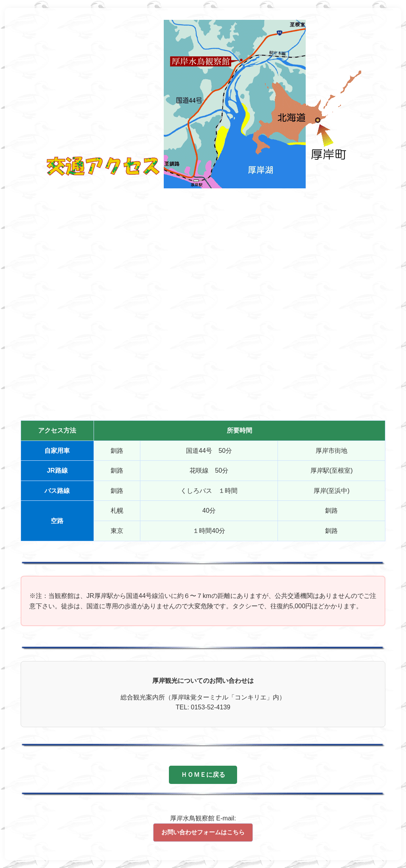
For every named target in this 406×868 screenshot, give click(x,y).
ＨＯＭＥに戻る (203, 775)
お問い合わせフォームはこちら (203, 832)
